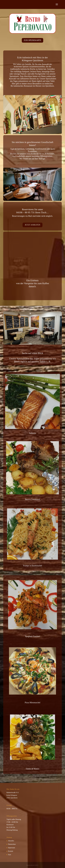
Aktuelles (11, 841)
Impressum (12, 848)
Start (10, 855)
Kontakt (11, 851)
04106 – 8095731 (12, 809)
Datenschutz (12, 844)
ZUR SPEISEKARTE (32, 40)
